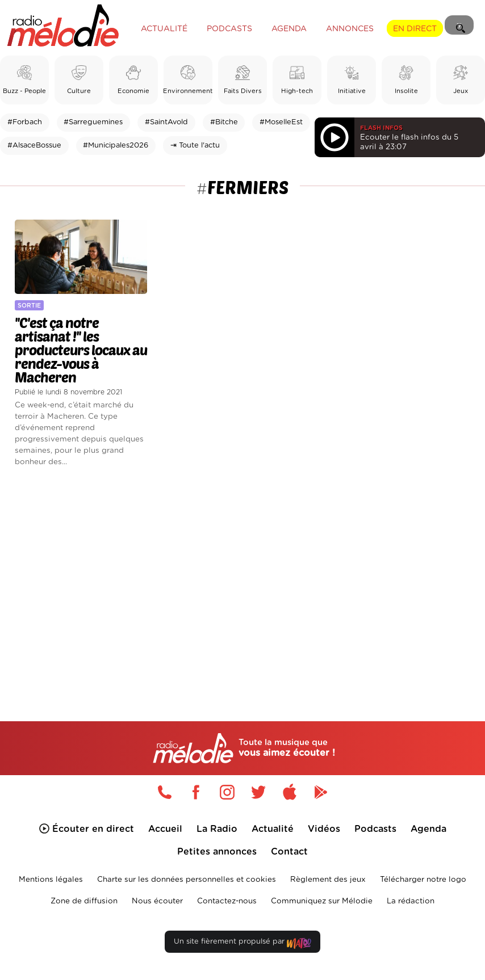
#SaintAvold (166, 122)
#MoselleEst (281, 122)
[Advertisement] (242, 576)
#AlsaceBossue (34, 146)
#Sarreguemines (93, 122)
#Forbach (25, 122)
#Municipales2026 (116, 146)
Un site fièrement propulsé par (242, 944)
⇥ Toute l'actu (195, 146)
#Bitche (224, 122)
